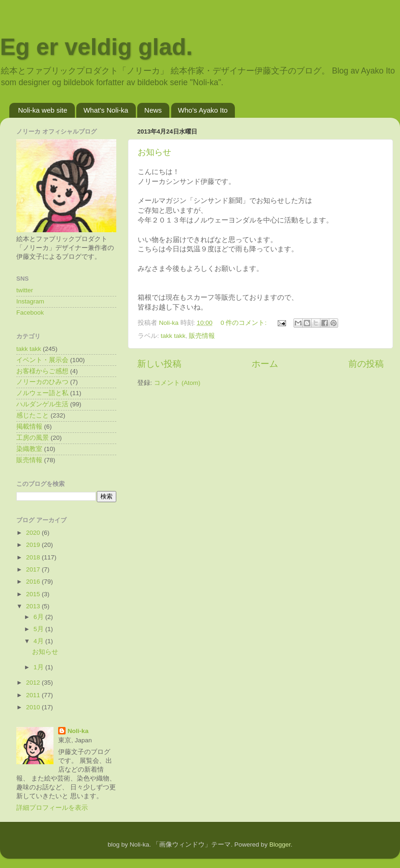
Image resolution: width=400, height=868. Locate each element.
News (153, 110)
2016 (34, 582)
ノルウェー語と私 (42, 393)
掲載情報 (29, 427)
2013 (34, 606)
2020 (34, 533)
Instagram (30, 301)
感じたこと (33, 415)
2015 (34, 594)
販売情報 (202, 336)
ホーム (265, 364)
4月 (39, 641)
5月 (39, 629)
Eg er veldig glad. (96, 47)
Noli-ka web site (43, 110)
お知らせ (154, 152)
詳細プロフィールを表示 (52, 808)
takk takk (173, 336)
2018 (34, 557)
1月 (39, 667)
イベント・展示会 (42, 360)
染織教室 (29, 449)
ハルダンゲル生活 (42, 404)
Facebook (30, 313)
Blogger (280, 844)
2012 (34, 683)
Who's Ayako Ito (203, 110)
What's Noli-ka (106, 110)
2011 (34, 695)
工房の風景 (33, 438)
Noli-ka (78, 731)
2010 (34, 707)
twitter (25, 290)
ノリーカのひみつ (42, 382)
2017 (34, 569)
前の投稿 (366, 364)
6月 (39, 617)
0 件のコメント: (244, 323)
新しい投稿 (159, 364)
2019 (34, 545)
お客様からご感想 (42, 371)
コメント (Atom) (177, 383)
